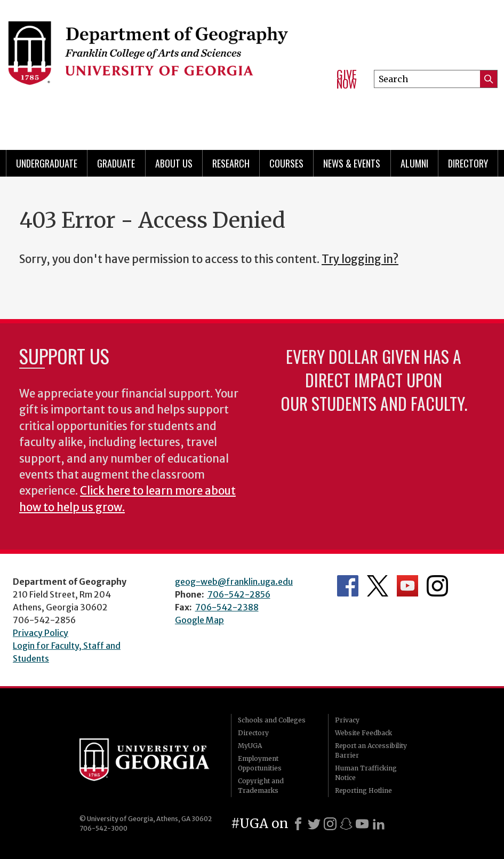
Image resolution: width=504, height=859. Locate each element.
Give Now (347, 79)
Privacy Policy (41, 633)
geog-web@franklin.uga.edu (234, 582)
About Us (174, 163)
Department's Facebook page (348, 586)
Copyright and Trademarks (261, 786)
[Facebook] (298, 824)
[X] (314, 824)
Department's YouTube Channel (407, 586)
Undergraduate (47, 163)
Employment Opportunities (260, 763)
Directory (468, 163)
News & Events (352, 163)
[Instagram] (330, 824)
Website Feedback (363, 733)
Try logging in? (360, 259)
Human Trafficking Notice (366, 773)
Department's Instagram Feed (437, 586)
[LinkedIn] (379, 824)
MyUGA (250, 746)
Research (231, 163)
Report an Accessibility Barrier (371, 750)
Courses (286, 163)
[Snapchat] (346, 824)
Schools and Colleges (272, 720)
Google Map (199, 620)
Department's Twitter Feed (378, 586)
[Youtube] (362, 824)
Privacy (347, 720)
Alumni (414, 163)
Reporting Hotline (363, 790)
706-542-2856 (239, 594)
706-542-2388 (227, 607)
